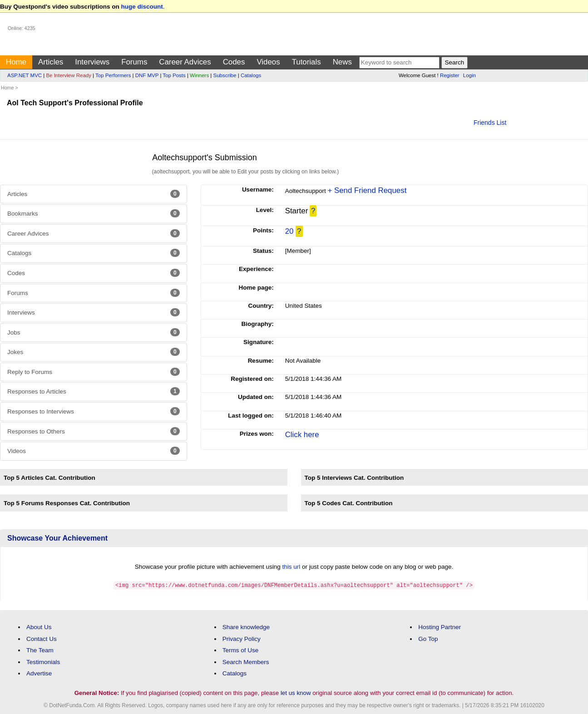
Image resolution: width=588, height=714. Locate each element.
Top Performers (113, 75)
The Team (40, 650)
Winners (199, 75)
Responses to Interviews (94, 411)
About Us (39, 627)
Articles (51, 62)
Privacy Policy (242, 638)
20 (289, 231)
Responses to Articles (94, 391)
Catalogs (251, 75)
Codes (234, 62)
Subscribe (225, 75)
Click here (302, 435)
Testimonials (43, 662)
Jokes (94, 352)
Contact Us (42, 638)
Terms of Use (241, 650)
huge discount (142, 7)
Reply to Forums (94, 372)
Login (469, 75)
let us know (296, 692)
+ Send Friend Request (367, 190)
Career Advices (185, 62)
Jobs (94, 332)
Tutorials (306, 62)
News (342, 62)
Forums (134, 62)
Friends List (490, 123)
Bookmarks (94, 213)
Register (450, 75)
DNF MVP (147, 75)
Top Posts (174, 75)
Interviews (92, 62)
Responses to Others (94, 431)
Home (16, 62)
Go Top (428, 638)
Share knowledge (246, 627)
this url (292, 567)
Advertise (39, 673)
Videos (268, 62)
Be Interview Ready (68, 75)
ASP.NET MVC (25, 75)
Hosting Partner (440, 627)
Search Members (246, 662)
